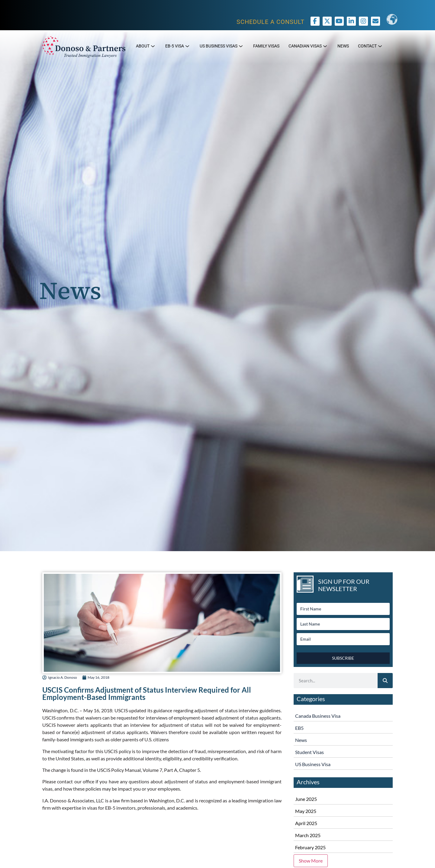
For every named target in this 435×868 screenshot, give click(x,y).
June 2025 (306, 799)
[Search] (385, 681)
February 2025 (310, 847)
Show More (311, 861)
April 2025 (306, 823)
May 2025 (306, 811)
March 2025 (308, 835)
